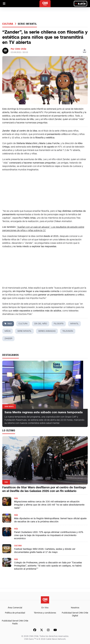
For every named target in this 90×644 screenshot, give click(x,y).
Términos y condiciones (45, 613)
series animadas (47, 331)
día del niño (41, 324)
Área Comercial (15, 608)
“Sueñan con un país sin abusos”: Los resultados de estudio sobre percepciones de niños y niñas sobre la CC (43, 229)
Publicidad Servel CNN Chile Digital (75, 614)
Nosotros (75, 608)
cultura (23, 324)
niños (8, 331)
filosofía (59, 324)
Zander (8, 338)
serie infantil (27, 24)
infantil (74, 324)
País (16, 498)
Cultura (8, 24)
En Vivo (45, 608)
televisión (68, 331)
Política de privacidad (15, 613)
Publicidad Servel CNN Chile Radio (15, 622)
